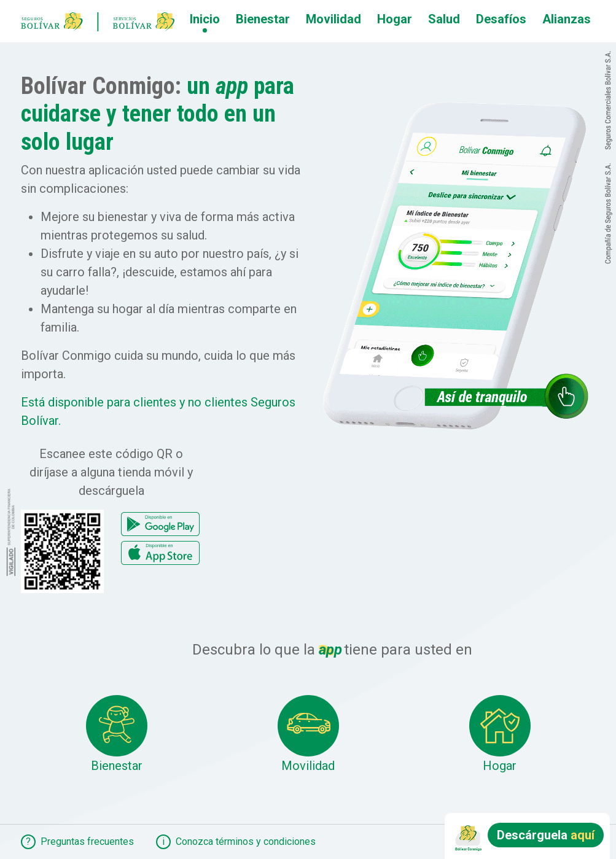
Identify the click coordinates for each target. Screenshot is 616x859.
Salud (444, 19)
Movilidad (333, 19)
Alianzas (567, 19)
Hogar (395, 19)
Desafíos (501, 19)
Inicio (205, 19)
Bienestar (263, 19)
